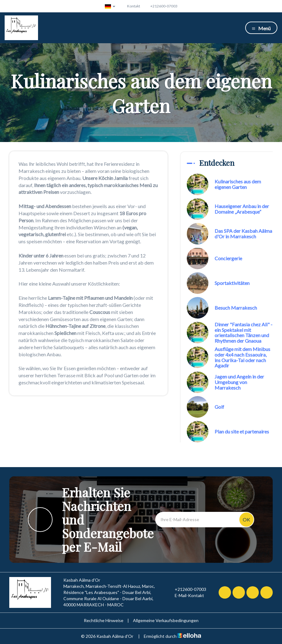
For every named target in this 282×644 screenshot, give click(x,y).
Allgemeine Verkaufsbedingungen (166, 620)
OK (246, 519)
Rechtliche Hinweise (104, 620)
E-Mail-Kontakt (186, 596)
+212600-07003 (187, 589)
